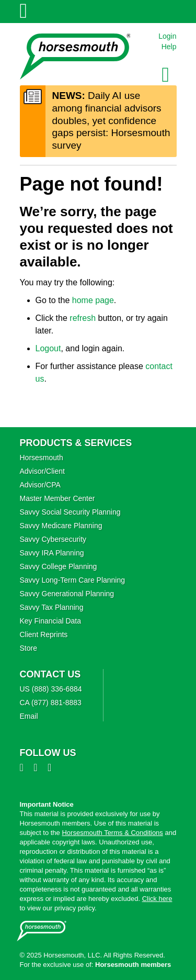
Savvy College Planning (59, 566)
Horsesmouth (42, 458)
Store (28, 648)
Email (29, 716)
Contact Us (50, 674)
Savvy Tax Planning (52, 607)
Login (167, 36)
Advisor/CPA (40, 485)
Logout (48, 348)
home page (93, 300)
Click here (157, 899)
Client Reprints (44, 634)
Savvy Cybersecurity (53, 539)
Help (169, 47)
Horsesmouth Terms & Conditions (112, 833)
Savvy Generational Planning (67, 594)
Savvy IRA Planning (52, 553)
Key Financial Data (51, 621)
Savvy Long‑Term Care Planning (73, 580)
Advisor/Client (42, 471)
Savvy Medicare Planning (61, 526)
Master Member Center (57, 498)
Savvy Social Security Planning (70, 512)
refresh (83, 318)
